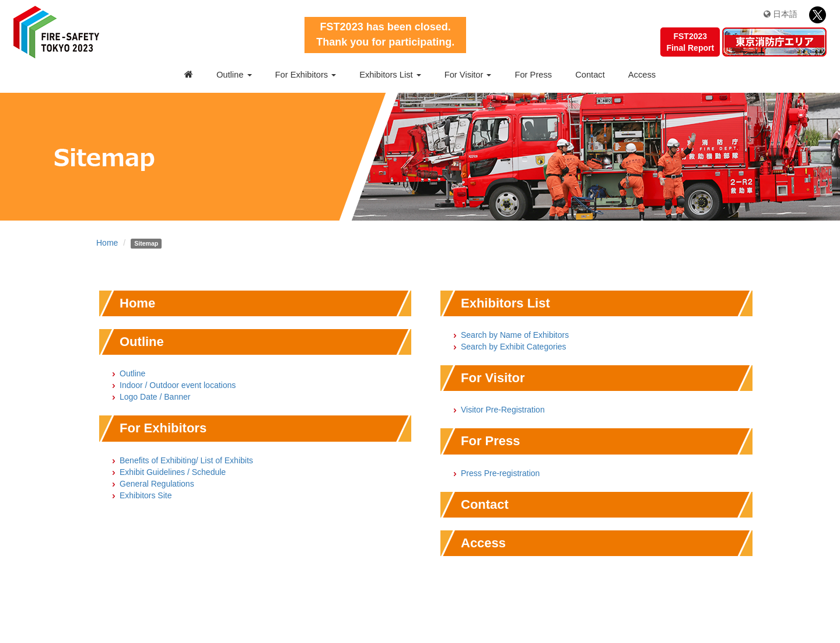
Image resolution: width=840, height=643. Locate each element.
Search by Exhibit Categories (514, 347)
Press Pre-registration (500, 473)
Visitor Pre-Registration (503, 410)
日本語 (780, 14)
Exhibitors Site (146, 495)
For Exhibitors (306, 75)
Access (642, 75)
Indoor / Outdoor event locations (178, 385)
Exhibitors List (390, 75)
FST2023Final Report (690, 42)
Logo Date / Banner (155, 397)
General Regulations (157, 484)
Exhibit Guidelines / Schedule (173, 472)
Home (107, 243)
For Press (533, 75)
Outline (234, 75)
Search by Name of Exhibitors (515, 335)
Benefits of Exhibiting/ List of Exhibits (186, 460)
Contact (590, 75)
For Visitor (468, 75)
